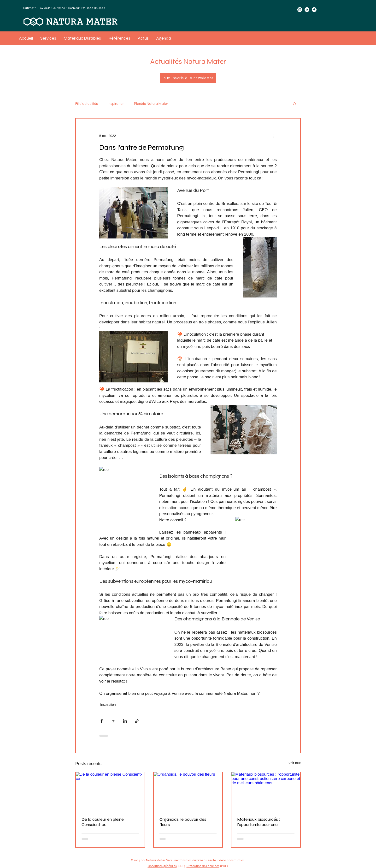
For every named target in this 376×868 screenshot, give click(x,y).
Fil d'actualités (87, 104)
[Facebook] (314, 10)
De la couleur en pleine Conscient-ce (103, 822)
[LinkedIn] (307, 10)
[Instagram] (300, 10)
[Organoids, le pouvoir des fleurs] (188, 792)
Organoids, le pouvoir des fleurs (183, 822)
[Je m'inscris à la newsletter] (188, 78)
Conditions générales (162, 866)
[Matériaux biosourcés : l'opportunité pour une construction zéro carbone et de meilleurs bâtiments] (266, 792)
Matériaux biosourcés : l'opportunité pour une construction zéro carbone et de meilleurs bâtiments (264, 822)
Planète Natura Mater (151, 104)
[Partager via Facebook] (102, 721)
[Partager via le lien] (137, 721)
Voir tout (295, 763)
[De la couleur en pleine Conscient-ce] (110, 792)
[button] (295, 104)
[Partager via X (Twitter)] (113, 721)
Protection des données (203, 866)
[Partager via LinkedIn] (125, 721)
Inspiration (116, 104)
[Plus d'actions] (274, 136)
